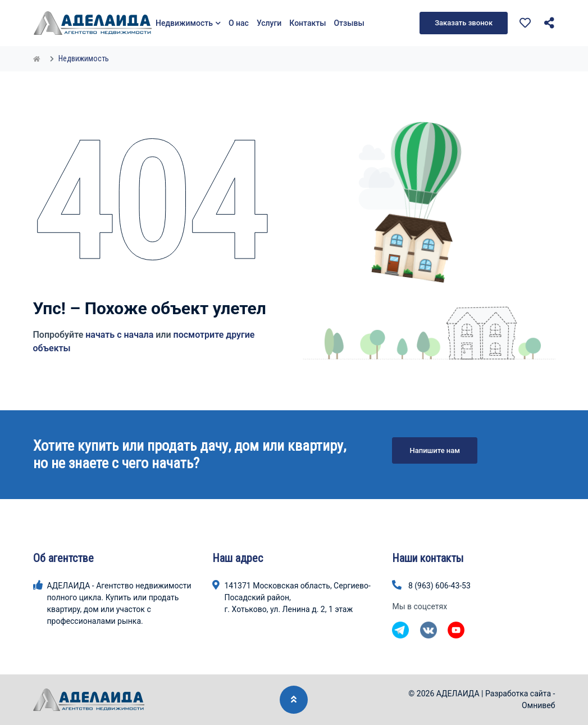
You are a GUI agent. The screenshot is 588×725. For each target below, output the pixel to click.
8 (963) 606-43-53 (439, 586)
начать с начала (119, 335)
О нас (239, 23)
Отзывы (349, 23)
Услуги (269, 23)
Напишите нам (435, 450)
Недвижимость (188, 23)
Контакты (307, 23)
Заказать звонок (464, 23)
